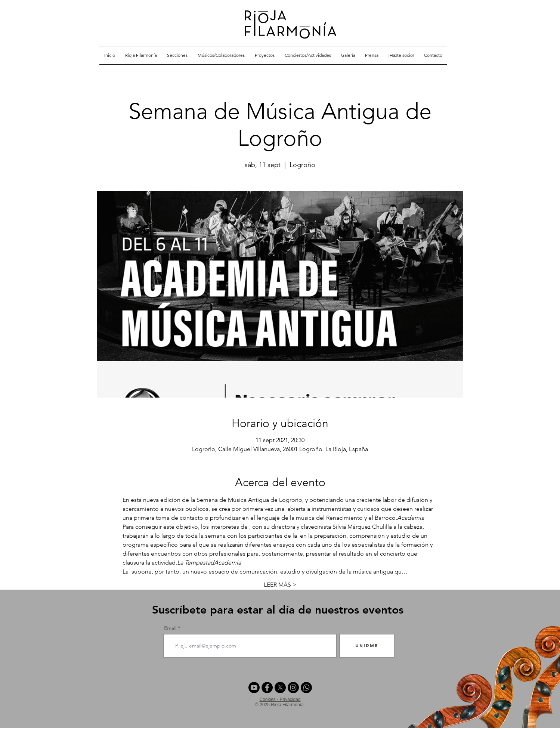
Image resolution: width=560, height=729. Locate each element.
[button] (177, 55)
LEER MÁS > (280, 585)
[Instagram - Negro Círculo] (293, 688)
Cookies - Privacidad (280, 699)
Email (170, 628)
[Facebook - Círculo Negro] (267, 688)
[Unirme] (367, 646)
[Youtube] (254, 688)
